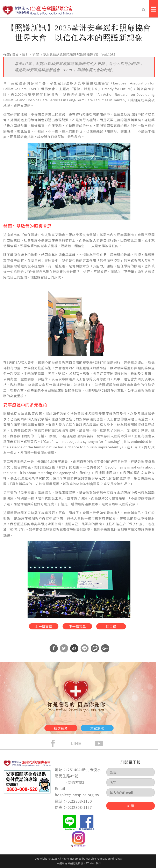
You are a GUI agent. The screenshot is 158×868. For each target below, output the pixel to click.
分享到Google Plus (105, 648)
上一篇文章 (44, 626)
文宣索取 (97, 728)
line (79, 743)
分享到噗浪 (95, 648)
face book (56, 743)
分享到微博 (74, 648)
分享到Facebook (54, 648)
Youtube (102, 743)
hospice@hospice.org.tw (77, 795)
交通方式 (75, 782)
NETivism (89, 863)
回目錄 (111, 626)
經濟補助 (61, 728)
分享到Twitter (64, 648)
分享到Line (85, 648)
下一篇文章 (77, 626)
